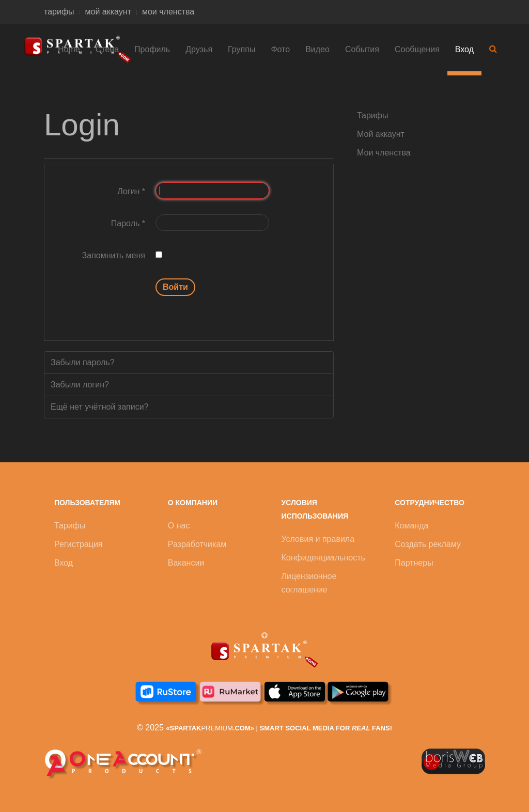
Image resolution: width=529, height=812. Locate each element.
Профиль (152, 49)
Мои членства (384, 153)
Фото (280, 49)
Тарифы (372, 115)
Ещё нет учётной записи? (100, 407)
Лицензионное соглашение (309, 583)
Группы (242, 49)
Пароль (128, 223)
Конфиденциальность (323, 558)
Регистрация (79, 544)
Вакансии (186, 563)
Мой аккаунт (381, 134)
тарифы (59, 12)
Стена (107, 49)
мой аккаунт (108, 12)
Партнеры (414, 563)
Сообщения (417, 49)
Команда (411, 526)
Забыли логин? (80, 385)
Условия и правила (318, 539)
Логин (131, 191)
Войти (175, 287)
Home (69, 49)
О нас (179, 526)
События (362, 49)
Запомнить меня (114, 255)
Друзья (199, 49)
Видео (317, 49)
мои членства (168, 12)
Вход (464, 49)
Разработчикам (197, 544)
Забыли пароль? (83, 362)
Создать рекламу (428, 544)
